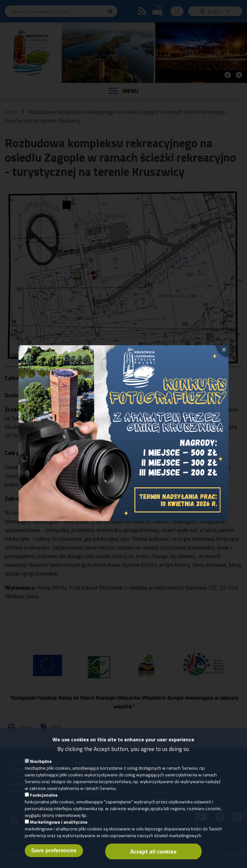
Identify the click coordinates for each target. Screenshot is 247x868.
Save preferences (54, 855)
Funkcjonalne (44, 800)
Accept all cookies (153, 856)
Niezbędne (41, 766)
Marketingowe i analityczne (59, 827)
